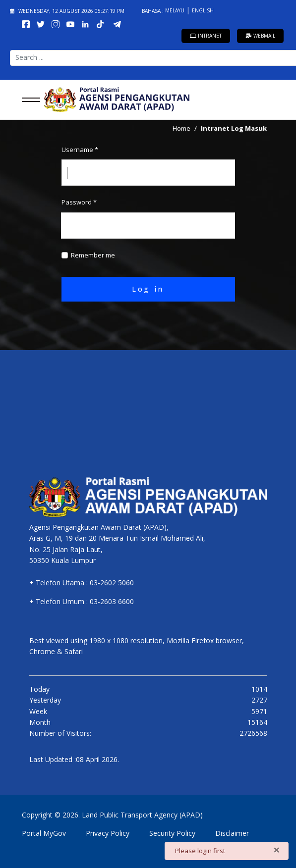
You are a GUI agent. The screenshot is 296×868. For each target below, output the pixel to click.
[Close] (277, 850)
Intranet (206, 36)
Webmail (260, 36)
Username (80, 150)
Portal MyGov (44, 833)
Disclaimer (232, 833)
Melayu (176, 10)
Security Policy (172, 833)
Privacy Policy (108, 833)
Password (79, 202)
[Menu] (28, 100)
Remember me (93, 255)
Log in (148, 289)
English (203, 10)
